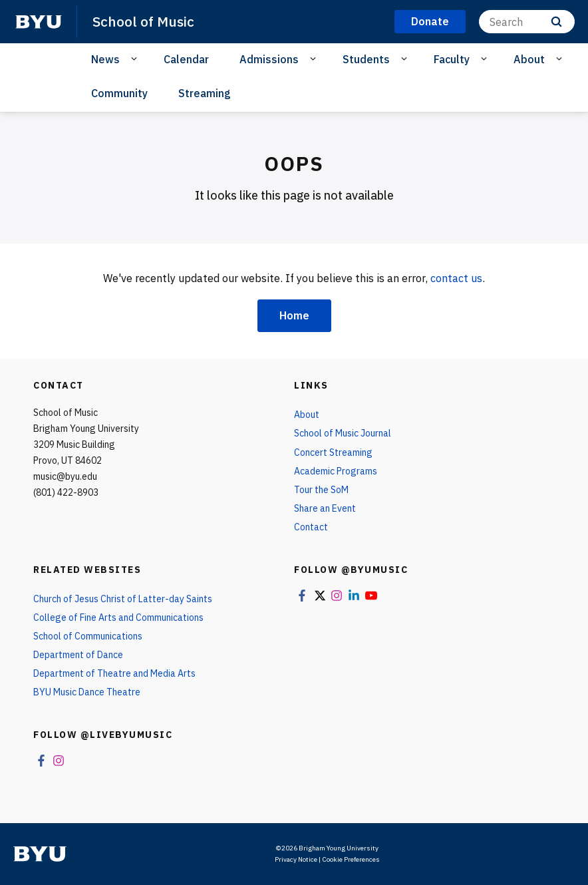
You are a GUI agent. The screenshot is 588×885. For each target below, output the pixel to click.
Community (119, 93)
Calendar (186, 59)
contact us (456, 278)
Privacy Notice (296, 859)
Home (294, 315)
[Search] (527, 22)
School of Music (143, 21)
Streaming (205, 93)
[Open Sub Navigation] (136, 59)
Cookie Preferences (351, 859)
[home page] (39, 22)
